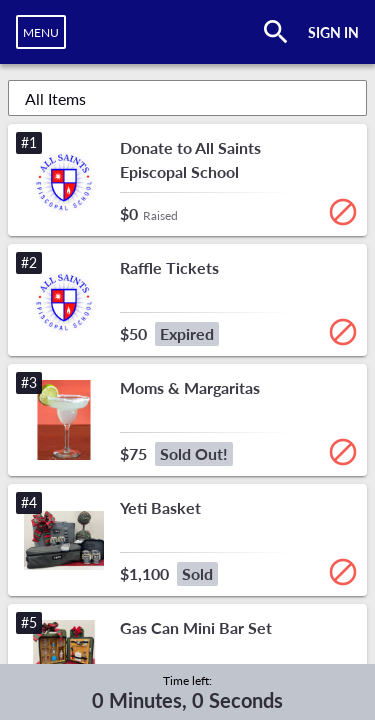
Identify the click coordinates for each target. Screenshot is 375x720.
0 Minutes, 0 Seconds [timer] (187, 700)
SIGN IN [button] (333, 32)
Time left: (187, 680)
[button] (187, 180)
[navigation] (41, 32)
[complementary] (187, 692)
